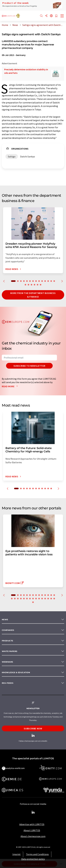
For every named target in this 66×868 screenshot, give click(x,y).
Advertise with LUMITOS (32, 824)
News (5, 620)
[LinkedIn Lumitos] (33, 812)
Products (7, 641)
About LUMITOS (32, 830)
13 (51, 281)
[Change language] (51, 16)
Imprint (16, 854)
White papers (10, 651)
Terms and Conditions (37, 854)
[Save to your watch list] (56, 16)
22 (33, 599)
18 (35, 285)
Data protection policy (33, 859)
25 (42, 599)
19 (38, 285)
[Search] (41, 16)
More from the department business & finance (33, 295)
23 (36, 599)
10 (42, 281)
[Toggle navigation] (62, 16)
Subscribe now (33, 728)
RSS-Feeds (8, 683)
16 (28, 285)
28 (51, 599)
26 (45, 599)
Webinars (7, 662)
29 (54, 599)
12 (48, 281)
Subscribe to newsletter (29, 366)
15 (25, 285)
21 (30, 599)
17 (31, 285)
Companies (8, 630)
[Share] (46, 16)
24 (39, 599)
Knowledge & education (16, 672)
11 (45, 281)
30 (33, 602)
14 (54, 281)
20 (41, 285)
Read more (11, 386)
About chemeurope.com (33, 836)
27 (48, 599)
